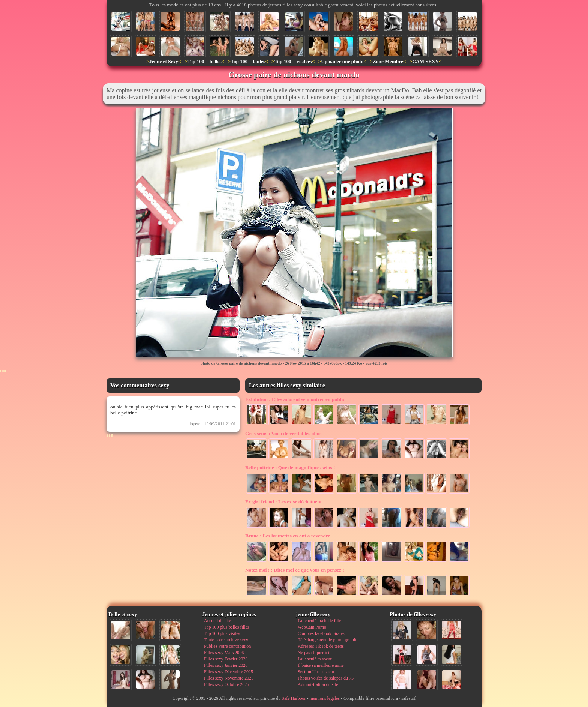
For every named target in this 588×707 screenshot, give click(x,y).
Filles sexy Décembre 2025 (229, 672)
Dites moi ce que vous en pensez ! (295, 570)
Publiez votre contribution (227, 646)
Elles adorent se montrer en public (295, 399)
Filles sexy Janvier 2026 (226, 665)
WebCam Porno (312, 627)
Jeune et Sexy (164, 61)
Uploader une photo (342, 61)
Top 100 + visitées (293, 61)
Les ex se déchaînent (283, 502)
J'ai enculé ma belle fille (319, 621)
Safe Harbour (294, 698)
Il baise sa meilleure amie (321, 665)
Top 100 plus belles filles (226, 627)
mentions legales (325, 698)
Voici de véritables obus (283, 433)
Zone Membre (388, 61)
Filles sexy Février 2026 (226, 659)
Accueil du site (217, 621)
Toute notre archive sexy (226, 640)
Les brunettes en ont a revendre (288, 536)
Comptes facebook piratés (321, 633)
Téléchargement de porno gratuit (327, 640)
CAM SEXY (425, 61)
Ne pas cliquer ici (313, 653)
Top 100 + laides (248, 61)
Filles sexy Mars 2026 (224, 653)
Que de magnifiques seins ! (290, 468)
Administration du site (318, 684)
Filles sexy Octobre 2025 (226, 684)
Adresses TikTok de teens (321, 646)
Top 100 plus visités (222, 633)
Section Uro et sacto (316, 672)
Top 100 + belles (204, 61)
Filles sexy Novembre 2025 (229, 678)
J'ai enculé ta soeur (315, 659)
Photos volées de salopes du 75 (326, 678)
